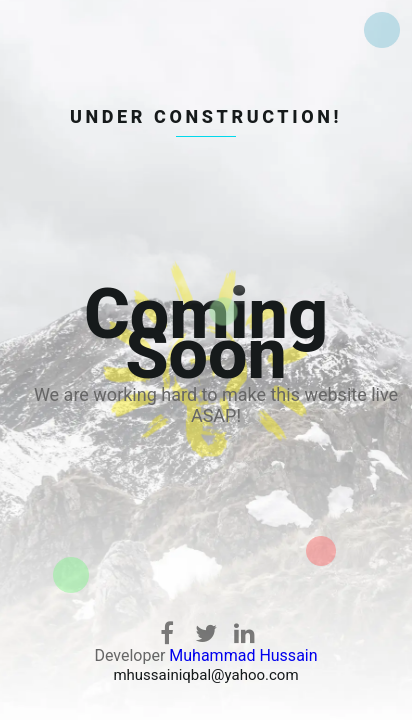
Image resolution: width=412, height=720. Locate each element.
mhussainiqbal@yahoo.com (205, 675)
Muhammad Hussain (243, 655)
